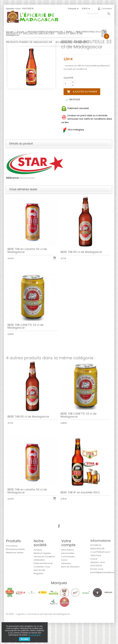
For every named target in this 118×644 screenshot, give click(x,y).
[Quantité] (67, 105)
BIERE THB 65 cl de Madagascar (82, 271)
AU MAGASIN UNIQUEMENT (72, 42)
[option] (31, 86)
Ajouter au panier (82, 113)
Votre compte (68, 564)
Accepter (25, 639)
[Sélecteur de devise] (86, 9)
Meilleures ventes (15, 574)
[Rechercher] (99, 14)
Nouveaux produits (15, 570)
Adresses (66, 584)
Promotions (12, 567)
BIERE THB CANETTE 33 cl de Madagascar (26, 346)
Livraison (38, 571)
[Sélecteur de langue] (74, 9)
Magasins (38, 595)
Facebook (59, 547)
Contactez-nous (42, 588)
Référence (12, 199)
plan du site (39, 591)
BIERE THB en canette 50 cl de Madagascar (28, 270)
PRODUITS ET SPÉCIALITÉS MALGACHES (30, 33)
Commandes (68, 578)
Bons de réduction (70, 588)
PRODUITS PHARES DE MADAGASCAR (29, 42)
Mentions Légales (42, 574)
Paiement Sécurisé (43, 584)
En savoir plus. (35, 635)
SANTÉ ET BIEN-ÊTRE (70, 33)
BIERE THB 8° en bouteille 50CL (81, 512)
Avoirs (64, 581)
